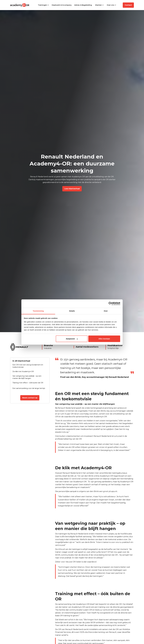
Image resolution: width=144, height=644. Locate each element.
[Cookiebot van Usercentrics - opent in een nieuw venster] (110, 304)
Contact (128, 5)
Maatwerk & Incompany (62, 5)
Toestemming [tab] (38, 311)
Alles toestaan (104, 339)
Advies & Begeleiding (83, 5)
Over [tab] (106, 311)
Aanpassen (72, 339)
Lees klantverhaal (72, 189)
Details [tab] (72, 311)
